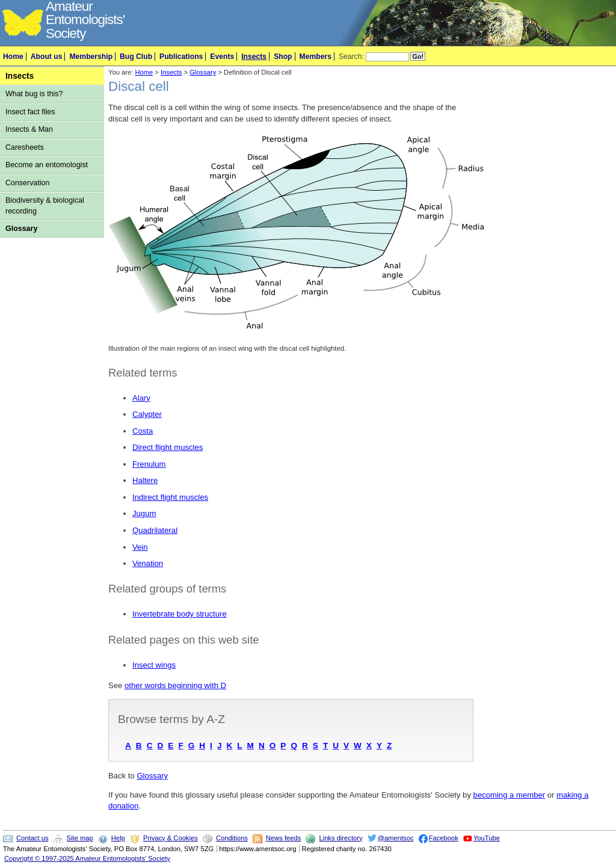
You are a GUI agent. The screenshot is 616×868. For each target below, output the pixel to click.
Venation (148, 563)
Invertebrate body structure (180, 614)
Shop (283, 57)
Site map (80, 838)
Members (316, 57)
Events (222, 57)
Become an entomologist (47, 165)
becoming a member (510, 795)
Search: (351, 57)
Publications (181, 57)
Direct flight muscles (168, 447)
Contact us (32, 838)
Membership (91, 57)
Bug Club (136, 57)
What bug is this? (34, 94)
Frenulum (149, 464)
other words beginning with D (175, 685)
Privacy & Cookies (171, 838)
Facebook (444, 838)
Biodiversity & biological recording (45, 205)
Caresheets (25, 147)
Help (118, 838)
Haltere (145, 480)
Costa (143, 431)
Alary (141, 398)
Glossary (21, 229)
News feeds (283, 838)
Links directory (340, 838)
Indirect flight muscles (170, 497)
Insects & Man (29, 129)
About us (47, 57)
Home (13, 57)
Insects (254, 57)
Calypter (147, 414)
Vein (140, 547)
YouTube (487, 838)
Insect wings (154, 665)
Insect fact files (30, 112)
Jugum (144, 513)
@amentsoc (396, 838)
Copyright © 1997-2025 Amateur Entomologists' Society (87, 858)
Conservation (27, 183)
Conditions (232, 838)
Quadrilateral (155, 530)
